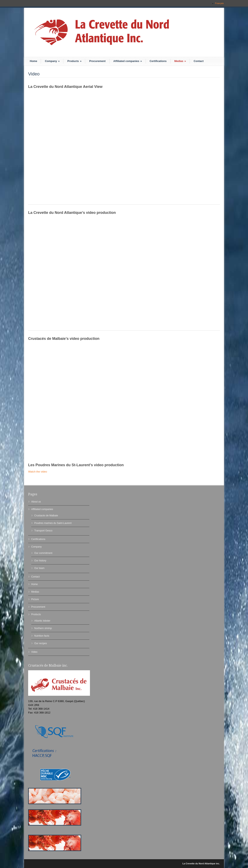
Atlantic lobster (42, 621)
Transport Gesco (43, 531)
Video (34, 652)
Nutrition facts (42, 636)
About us (36, 502)
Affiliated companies (128, 61)
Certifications (158, 61)
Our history (40, 561)
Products (74, 61)
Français (219, 3)
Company (52, 61)
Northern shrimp (43, 628)
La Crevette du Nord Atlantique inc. (201, 864)
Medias (180, 61)
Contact (199, 61)
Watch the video (38, 472)
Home (33, 61)
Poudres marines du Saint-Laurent (53, 523)
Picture (35, 599)
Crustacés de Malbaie (46, 516)
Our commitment (43, 553)
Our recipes (41, 643)
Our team (39, 568)
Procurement (97, 61)
